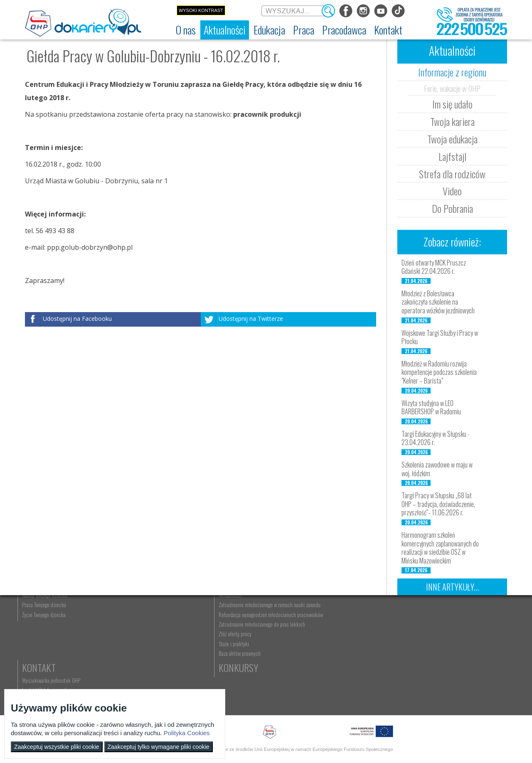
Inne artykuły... (452, 587)
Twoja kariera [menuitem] (111, 643)
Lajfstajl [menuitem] (106, 662)
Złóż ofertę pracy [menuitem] (389, 680)
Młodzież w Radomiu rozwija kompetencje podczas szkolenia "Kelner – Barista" (439, 372)
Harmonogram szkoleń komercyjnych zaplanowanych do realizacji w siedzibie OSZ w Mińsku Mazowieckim (440, 548)
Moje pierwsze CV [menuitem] (253, 652)
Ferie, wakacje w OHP (452, 88)
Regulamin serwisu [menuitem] (48, 643)
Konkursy (461, 657)
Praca (247, 611)
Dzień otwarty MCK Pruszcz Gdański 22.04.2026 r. (434, 267)
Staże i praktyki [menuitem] (388, 690)
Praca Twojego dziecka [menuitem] (326, 633)
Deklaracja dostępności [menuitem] (53, 652)
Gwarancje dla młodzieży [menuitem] (259, 662)
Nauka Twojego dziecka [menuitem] (327, 624)
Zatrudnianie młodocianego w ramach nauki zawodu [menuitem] (402, 636)
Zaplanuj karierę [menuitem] (251, 643)
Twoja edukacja (452, 139)
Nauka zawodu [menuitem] (181, 633)
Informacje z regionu (452, 72)
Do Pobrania (452, 208)
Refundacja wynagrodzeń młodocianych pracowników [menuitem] (400, 652)
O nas (40, 611)
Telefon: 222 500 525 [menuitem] (464, 643)
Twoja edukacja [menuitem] (113, 652)
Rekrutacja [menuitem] (177, 624)
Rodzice (320, 611)
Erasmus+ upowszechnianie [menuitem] (193, 652)
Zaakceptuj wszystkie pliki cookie (57, 747)
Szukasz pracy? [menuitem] (251, 633)
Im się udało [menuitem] (110, 633)
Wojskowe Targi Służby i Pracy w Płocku (440, 337)
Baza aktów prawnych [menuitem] (394, 699)
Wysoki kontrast (201, 10)
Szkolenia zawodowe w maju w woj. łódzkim (437, 469)
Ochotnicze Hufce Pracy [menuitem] (53, 633)
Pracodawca (398, 611)
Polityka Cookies (187, 733)
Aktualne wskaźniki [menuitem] (254, 682)
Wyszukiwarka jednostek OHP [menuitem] (470, 624)
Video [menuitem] (104, 682)
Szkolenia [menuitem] (176, 643)
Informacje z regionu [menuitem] (118, 624)
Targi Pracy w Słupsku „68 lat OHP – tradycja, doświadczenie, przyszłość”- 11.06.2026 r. (438, 504)
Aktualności (123, 611)
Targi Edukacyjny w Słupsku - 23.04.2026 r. (436, 438)
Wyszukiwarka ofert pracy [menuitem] (260, 624)
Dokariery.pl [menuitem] (42, 624)
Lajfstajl (452, 156)
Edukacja (185, 611)
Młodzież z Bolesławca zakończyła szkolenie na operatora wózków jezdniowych (438, 302)
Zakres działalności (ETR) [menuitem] (54, 662)
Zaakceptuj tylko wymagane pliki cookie (159, 747)
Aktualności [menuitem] (384, 624)
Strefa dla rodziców (452, 174)
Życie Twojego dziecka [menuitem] (326, 643)
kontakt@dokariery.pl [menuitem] (463, 633)
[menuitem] (186, 30)
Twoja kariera (452, 121)
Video (452, 191)
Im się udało (452, 104)
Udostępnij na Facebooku (77, 319)
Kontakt (458, 611)
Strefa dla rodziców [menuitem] (117, 672)
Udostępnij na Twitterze (251, 319)
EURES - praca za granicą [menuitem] (259, 672)
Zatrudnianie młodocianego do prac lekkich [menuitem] (400, 667)
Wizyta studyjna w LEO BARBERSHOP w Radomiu (431, 407)
